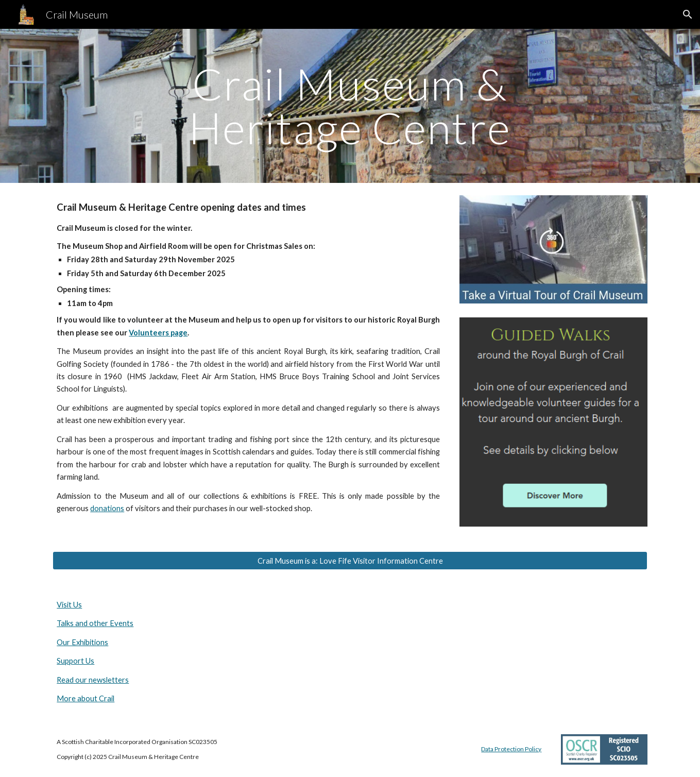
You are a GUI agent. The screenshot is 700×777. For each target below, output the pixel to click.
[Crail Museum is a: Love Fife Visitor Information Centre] (350, 561)
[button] (688, 14)
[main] (350, 106)
